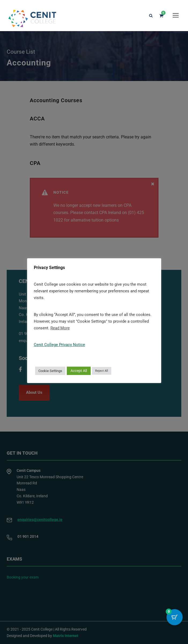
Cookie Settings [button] (50, 371)
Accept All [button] (79, 371)
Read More (60, 328)
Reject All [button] (102, 371)
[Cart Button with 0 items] (175, 617)
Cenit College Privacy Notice (59, 345)
